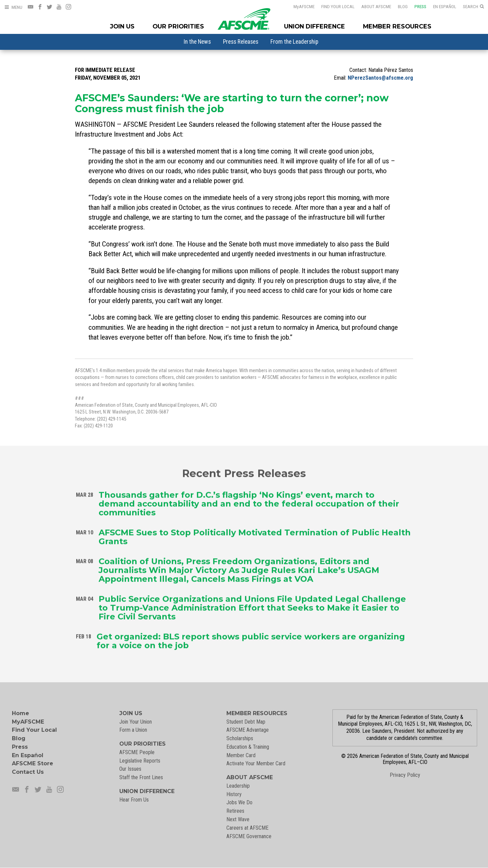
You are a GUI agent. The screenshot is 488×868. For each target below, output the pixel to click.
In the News (197, 42)
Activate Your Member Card (256, 763)
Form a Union (133, 730)
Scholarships (240, 738)
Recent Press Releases (244, 472)
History (234, 794)
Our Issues (130, 769)
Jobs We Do (239, 802)
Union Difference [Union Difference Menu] (314, 26)
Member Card (241, 755)
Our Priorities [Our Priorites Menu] (178, 26)
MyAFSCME (28, 722)
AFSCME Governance (249, 836)
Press (416, 6)
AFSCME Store (33, 763)
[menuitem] (197, 42)
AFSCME (300, 6)
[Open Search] (473, 7)
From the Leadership (294, 42)
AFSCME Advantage (248, 730)
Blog (398, 6)
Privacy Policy (405, 775)
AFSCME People (137, 752)
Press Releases (241, 42)
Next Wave (238, 819)
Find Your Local (333, 6)
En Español (440, 6)
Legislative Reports (140, 761)
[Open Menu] (13, 7)
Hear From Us (134, 800)
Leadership (238, 786)
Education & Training (248, 747)
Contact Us (28, 772)
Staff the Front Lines (141, 777)
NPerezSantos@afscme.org (380, 78)
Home (21, 713)
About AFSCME (372, 6)
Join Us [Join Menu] (122, 26)
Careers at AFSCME (247, 828)
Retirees (235, 811)
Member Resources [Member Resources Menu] (397, 26)
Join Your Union (136, 722)
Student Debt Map (246, 722)
